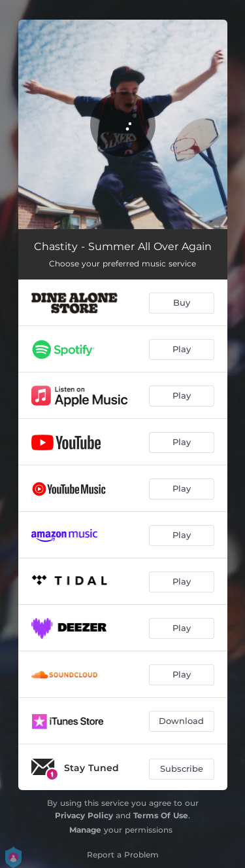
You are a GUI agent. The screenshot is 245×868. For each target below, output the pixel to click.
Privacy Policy (84, 815)
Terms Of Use (161, 815)
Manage (85, 830)
